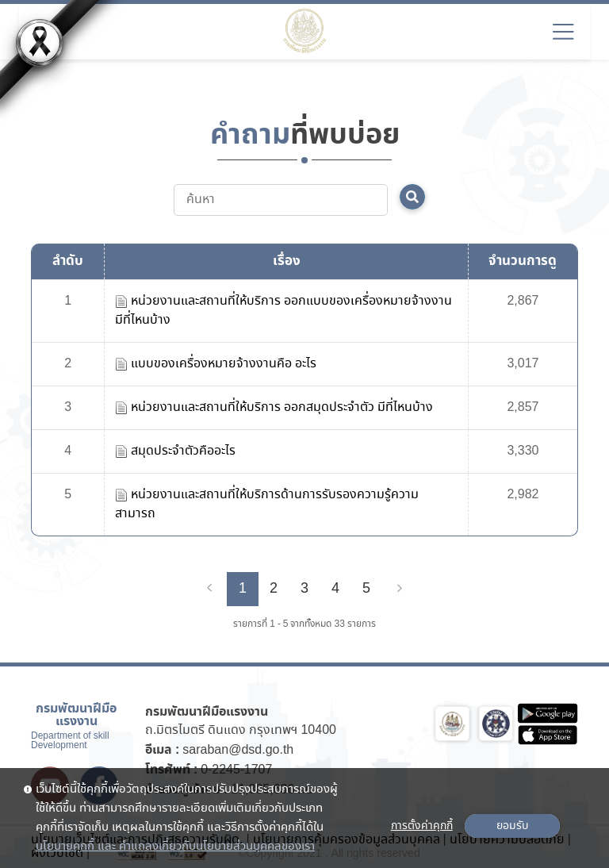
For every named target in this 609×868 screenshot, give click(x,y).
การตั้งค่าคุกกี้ (422, 826)
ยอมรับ (512, 826)
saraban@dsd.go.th (238, 750)
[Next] (400, 589)
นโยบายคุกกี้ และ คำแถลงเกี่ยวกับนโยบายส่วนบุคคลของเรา (175, 847)
